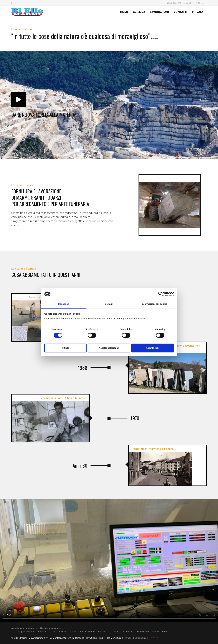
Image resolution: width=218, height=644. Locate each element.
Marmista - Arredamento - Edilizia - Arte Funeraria (36, 628)
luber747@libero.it (197, 3)
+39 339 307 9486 (177, 3)
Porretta (42, 631)
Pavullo (63, 631)
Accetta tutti (153, 348)
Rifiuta (65, 348)
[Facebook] (12, 3)
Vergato (102, 631)
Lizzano (52, 631)
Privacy (127, 638)
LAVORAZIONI (160, 12)
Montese (127, 631)
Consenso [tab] (64, 304)
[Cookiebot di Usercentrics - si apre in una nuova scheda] (161, 294)
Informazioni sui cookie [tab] (154, 304)
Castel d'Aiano (142, 631)
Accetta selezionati (109, 348)
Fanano (166, 631)
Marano (73, 631)
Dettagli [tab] (109, 304)
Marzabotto (114, 631)
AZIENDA (139, 12)
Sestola (155, 631)
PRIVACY (198, 12)
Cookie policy (140, 638)
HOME (124, 12)
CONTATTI (180, 12)
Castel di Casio (87, 631)
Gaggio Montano (26, 631)
